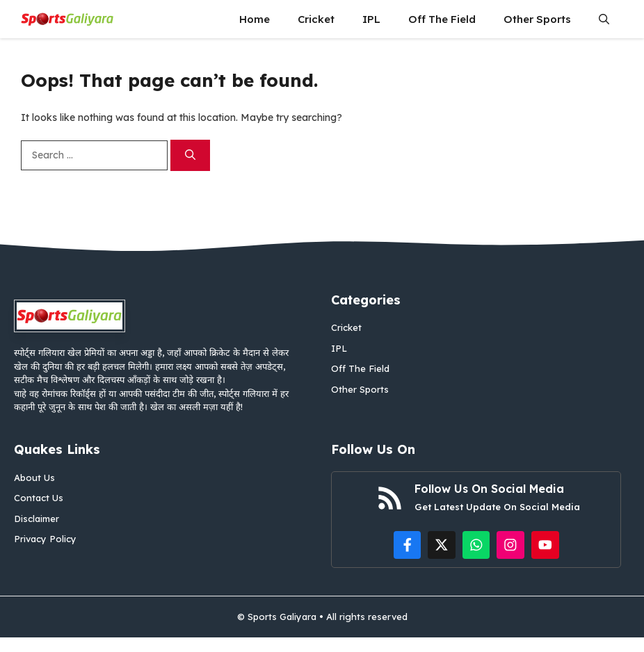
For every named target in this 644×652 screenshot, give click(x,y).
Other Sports (537, 19)
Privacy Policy (45, 539)
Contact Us (39, 498)
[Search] (190, 155)
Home (255, 19)
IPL (371, 19)
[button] (604, 19)
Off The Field (442, 19)
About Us (34, 478)
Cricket (316, 19)
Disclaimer (37, 519)
